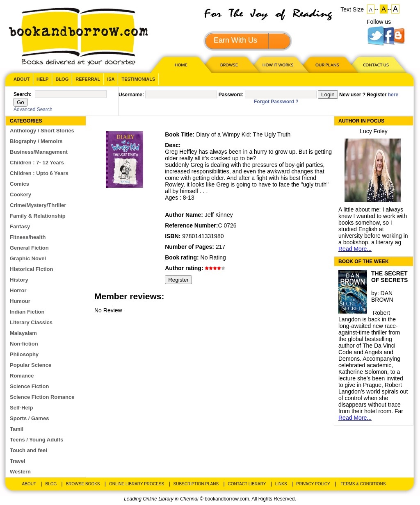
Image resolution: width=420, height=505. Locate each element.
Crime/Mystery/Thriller (38, 205)
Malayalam (23, 333)
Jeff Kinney (219, 215)
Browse (230, 65)
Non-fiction (24, 344)
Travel (18, 461)
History (19, 280)
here (393, 95)
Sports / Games (29, 418)
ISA (111, 79)
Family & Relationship (38, 216)
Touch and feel (29, 450)
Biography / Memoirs (36, 141)
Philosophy (24, 354)
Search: (23, 94)
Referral (88, 79)
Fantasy (20, 226)
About (22, 79)
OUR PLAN (327, 65)
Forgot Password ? (276, 102)
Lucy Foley (374, 131)
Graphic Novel (28, 258)
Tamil (17, 429)
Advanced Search (33, 109)
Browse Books (83, 484)
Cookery (21, 194)
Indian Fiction (27, 312)
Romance (22, 376)
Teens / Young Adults (37, 440)
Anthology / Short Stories (42, 131)
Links (281, 484)
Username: (131, 95)
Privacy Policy (313, 484)
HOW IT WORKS (278, 65)
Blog (62, 79)
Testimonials (138, 79)
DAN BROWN (382, 296)
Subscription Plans (196, 484)
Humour (20, 301)
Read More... (355, 249)
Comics (19, 184)
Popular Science (31, 365)
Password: (231, 95)
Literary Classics (31, 322)
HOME (179, 65)
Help (42, 79)
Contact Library (247, 484)
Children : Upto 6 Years (39, 173)
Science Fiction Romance (42, 397)
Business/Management (39, 152)
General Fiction (29, 248)
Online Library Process (137, 484)
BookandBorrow (78, 37)
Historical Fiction (31, 269)
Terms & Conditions (363, 484)
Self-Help (21, 408)
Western (20, 472)
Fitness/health (28, 237)
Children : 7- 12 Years (37, 163)
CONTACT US (375, 65)
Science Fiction (29, 386)
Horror (18, 290)
